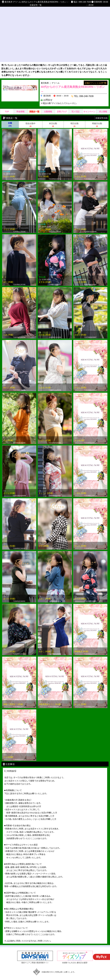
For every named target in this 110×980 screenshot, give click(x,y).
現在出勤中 (31, 120)
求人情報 (103, 107)
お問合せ (99, 96)
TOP (7, 107)
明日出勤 (74, 120)
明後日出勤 (97, 120)
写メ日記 (76, 107)
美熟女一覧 (34, 107)
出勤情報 (48, 107)
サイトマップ (36, 978)
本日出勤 (53, 120)
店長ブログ (62, 107)
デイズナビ (55, 978)
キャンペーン (89, 107)
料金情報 (21, 107)
